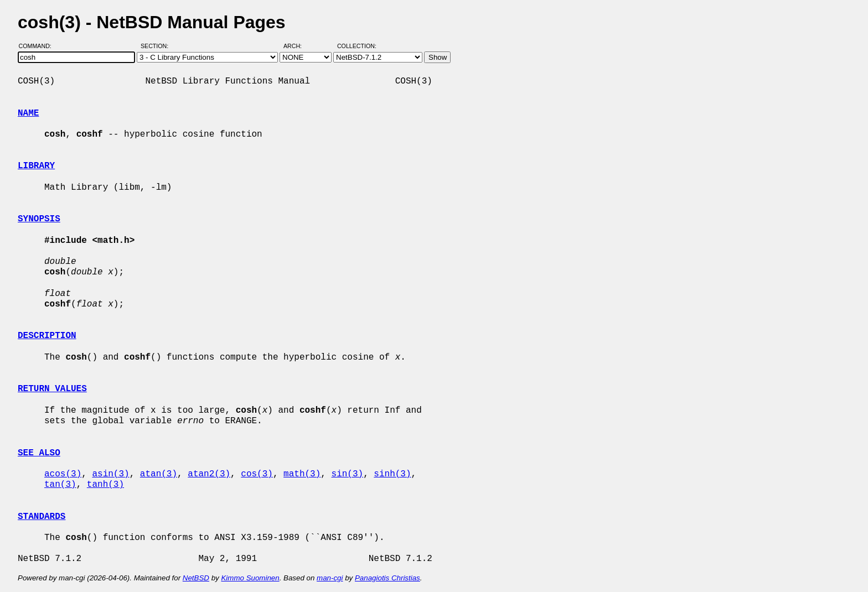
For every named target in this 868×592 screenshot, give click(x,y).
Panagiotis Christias (387, 578)
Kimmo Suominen (250, 578)
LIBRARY (36, 166)
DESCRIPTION (47, 336)
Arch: (298, 46)
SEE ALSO (39, 453)
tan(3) (60, 485)
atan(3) (159, 474)
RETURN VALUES (52, 389)
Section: (157, 46)
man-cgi (330, 578)
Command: (38, 46)
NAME (28, 113)
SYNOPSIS (39, 219)
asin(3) (110, 474)
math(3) (302, 474)
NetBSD (196, 578)
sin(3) (347, 474)
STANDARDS (42, 517)
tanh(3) (105, 485)
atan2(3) (209, 474)
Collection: (357, 46)
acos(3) (63, 474)
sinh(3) (392, 474)
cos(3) (257, 474)
